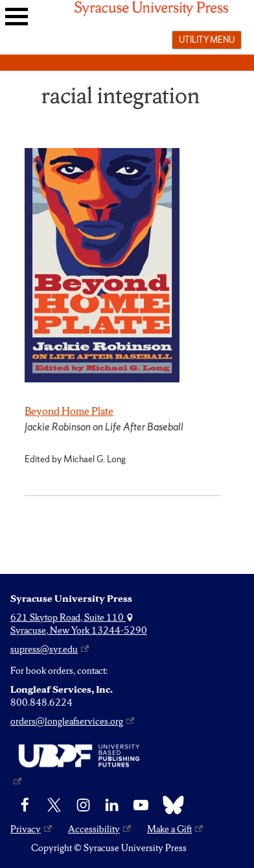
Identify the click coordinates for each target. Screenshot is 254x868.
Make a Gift (169, 829)
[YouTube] (141, 805)
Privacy (26, 829)
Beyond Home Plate (69, 411)
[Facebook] (25, 805)
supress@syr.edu (44, 649)
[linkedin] (112, 805)
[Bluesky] (170, 805)
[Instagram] (83, 805)
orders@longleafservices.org (67, 721)
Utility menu (207, 40)
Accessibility (94, 829)
